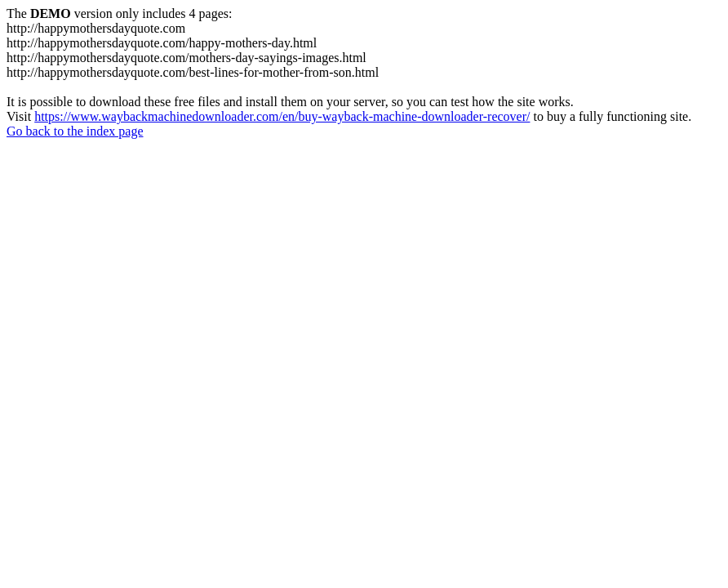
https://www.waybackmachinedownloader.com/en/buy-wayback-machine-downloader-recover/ (282, 116)
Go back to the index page (75, 131)
